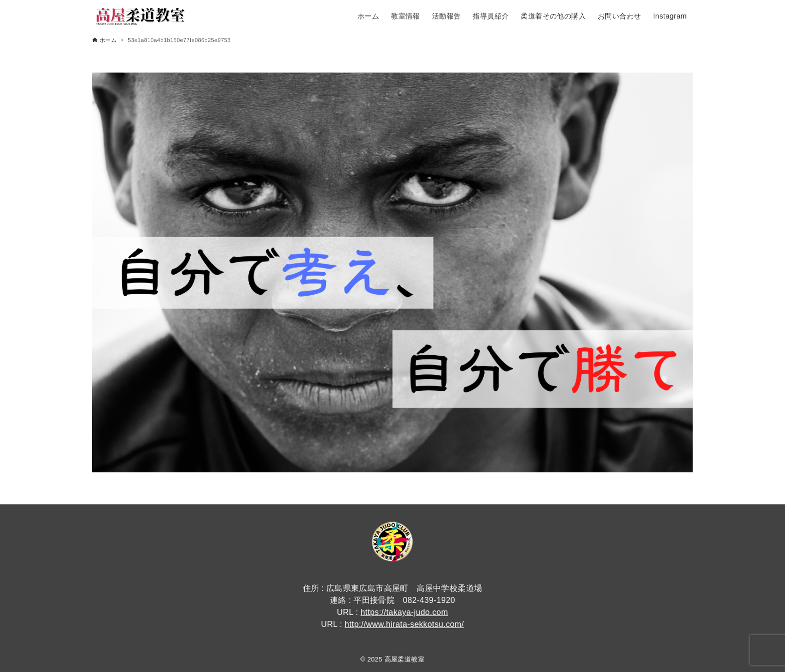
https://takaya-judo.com (404, 612)
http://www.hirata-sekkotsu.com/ (404, 624)
